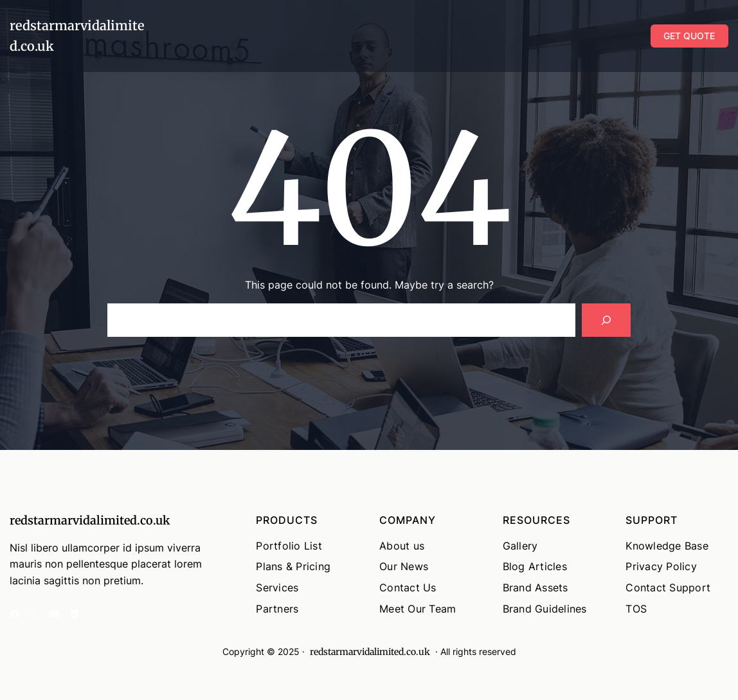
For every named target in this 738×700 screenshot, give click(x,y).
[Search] (606, 320)
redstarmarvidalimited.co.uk (90, 520)
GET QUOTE (689, 36)
